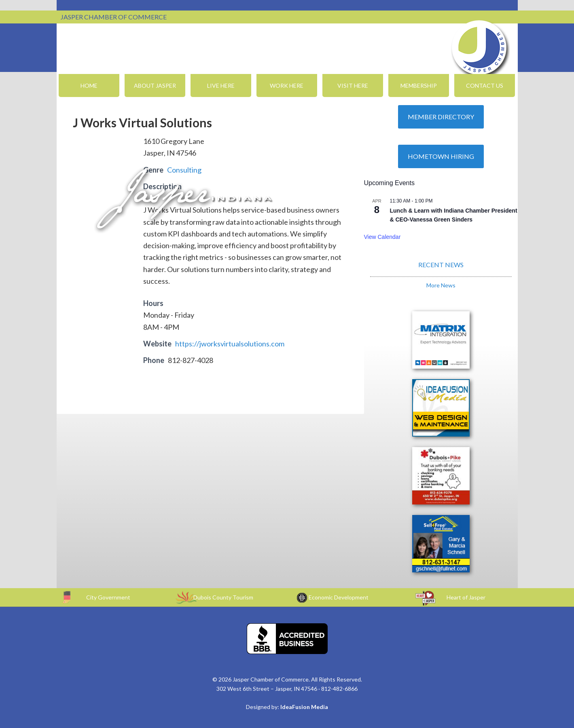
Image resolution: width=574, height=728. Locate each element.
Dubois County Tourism (223, 597)
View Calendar (382, 237)
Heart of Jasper (466, 597)
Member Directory (441, 117)
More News (441, 285)
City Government (108, 597)
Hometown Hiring (441, 156)
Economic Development (339, 597)
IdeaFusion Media (304, 707)
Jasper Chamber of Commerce (479, 48)
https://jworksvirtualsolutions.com (230, 344)
